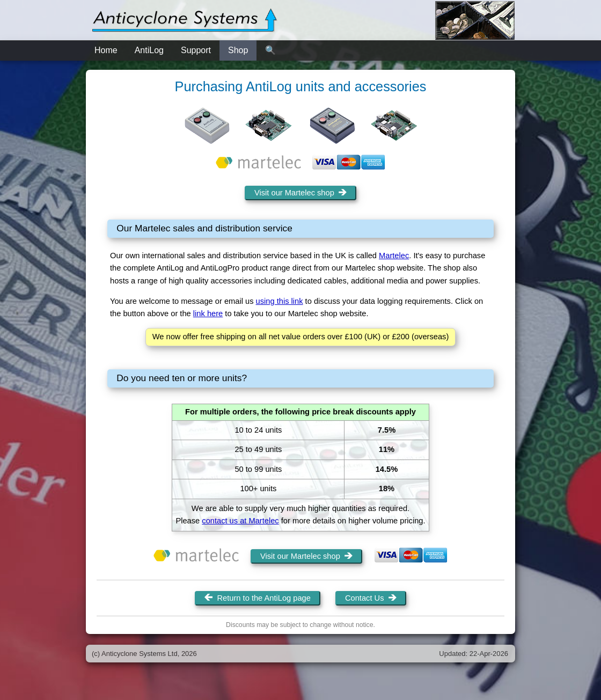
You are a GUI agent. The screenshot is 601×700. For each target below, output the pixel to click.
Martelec (394, 256)
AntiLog (149, 50)
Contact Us (371, 598)
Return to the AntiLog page (258, 598)
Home (106, 50)
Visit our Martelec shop (300, 193)
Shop (238, 50)
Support (196, 50)
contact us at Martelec (240, 521)
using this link (280, 301)
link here (208, 313)
